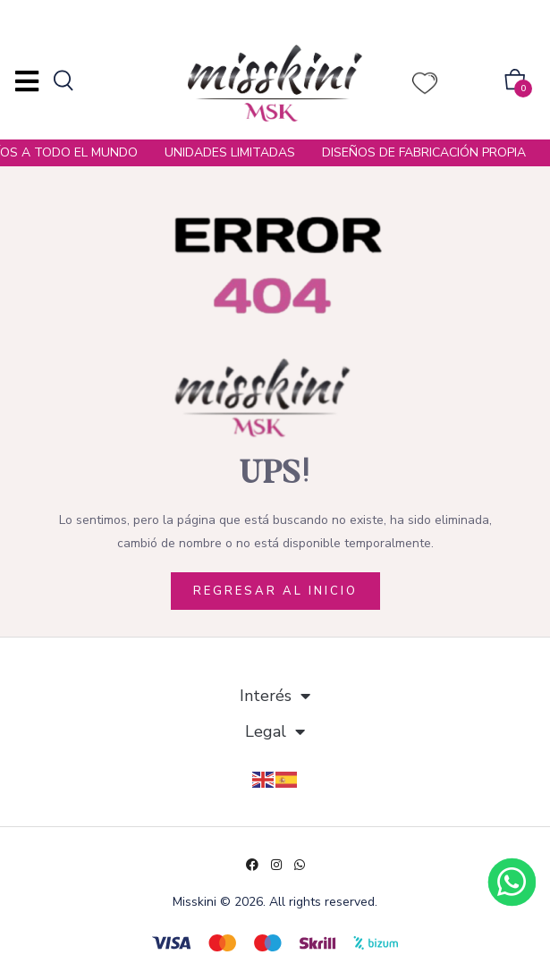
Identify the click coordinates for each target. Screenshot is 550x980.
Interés (275, 696)
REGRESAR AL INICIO (275, 591)
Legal (275, 731)
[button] (515, 83)
